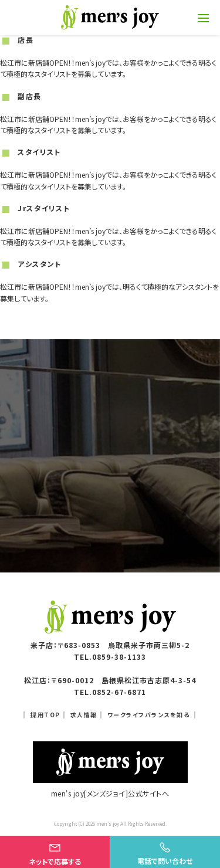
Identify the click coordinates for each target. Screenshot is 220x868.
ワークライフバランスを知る (149, 715)
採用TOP (45, 715)
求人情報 (84, 715)
